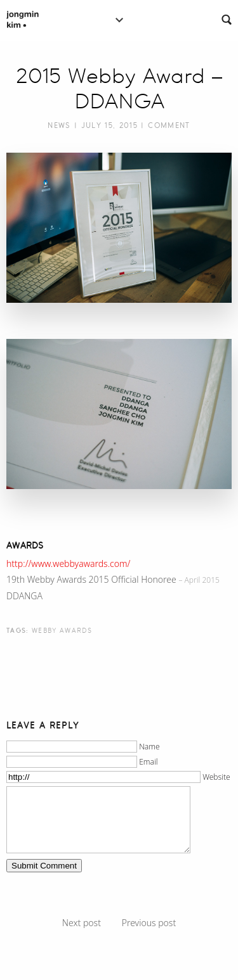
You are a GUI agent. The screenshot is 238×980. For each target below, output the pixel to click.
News (59, 125)
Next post (82, 923)
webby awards (62, 630)
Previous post (149, 923)
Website (216, 777)
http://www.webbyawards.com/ (68, 563)
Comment (169, 125)
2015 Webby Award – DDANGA (119, 89)
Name (149, 747)
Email (148, 762)
